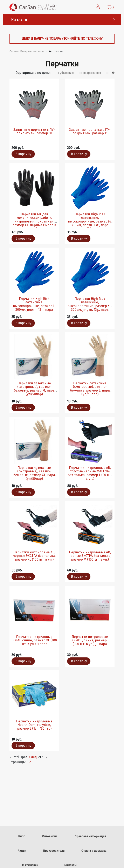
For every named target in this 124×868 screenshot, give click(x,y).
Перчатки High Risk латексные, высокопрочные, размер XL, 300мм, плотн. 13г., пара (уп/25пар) (90, 306)
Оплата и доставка (94, 851)
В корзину (23, 154)
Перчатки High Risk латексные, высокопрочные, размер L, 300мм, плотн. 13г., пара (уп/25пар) (34, 306)
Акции (22, 851)
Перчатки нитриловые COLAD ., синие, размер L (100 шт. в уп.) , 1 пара (90, 640)
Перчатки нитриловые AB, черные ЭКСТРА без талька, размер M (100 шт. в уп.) (90, 556)
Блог (21, 836)
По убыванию (65, 73)
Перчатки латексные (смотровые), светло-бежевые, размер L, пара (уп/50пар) (90, 389)
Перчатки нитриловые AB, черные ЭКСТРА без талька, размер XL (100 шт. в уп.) (34, 556)
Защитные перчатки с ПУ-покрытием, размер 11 (90, 132)
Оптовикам (50, 836)
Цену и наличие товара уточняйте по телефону (62, 39)
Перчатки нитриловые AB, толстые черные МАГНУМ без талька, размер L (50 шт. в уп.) (90, 473)
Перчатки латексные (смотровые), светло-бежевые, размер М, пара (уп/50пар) (34, 389)
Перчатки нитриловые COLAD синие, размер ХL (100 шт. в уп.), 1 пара (34, 640)
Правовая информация (90, 836)
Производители (54, 851)
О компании (30, 865)
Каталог (20, 20)
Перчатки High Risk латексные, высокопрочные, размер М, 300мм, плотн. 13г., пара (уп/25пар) (90, 221)
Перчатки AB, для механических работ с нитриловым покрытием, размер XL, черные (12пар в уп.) (34, 221)
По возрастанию (90, 73)
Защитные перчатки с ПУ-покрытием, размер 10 (34, 132)
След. (33, 757)
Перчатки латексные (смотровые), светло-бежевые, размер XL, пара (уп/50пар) (34, 473)
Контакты (70, 865)
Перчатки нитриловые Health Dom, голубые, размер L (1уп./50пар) (34, 725)
